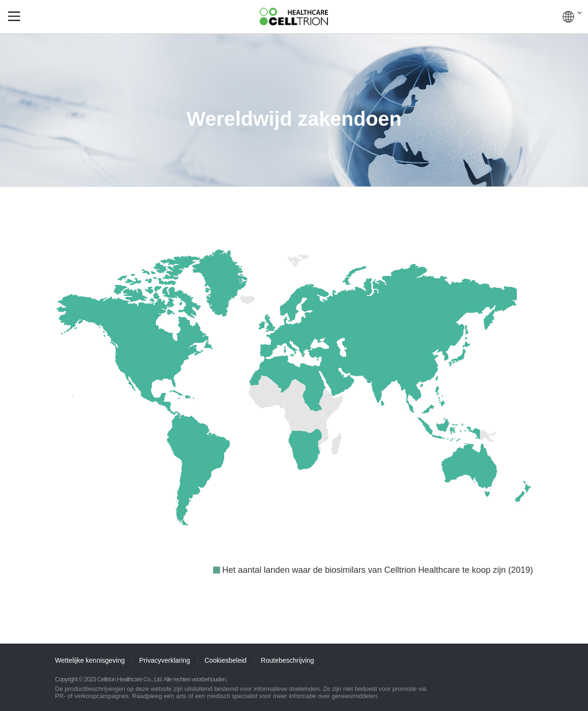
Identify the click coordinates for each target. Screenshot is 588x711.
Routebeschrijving (288, 660)
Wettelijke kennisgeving (90, 660)
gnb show (14, 16)
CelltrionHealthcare (294, 16)
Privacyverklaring (165, 660)
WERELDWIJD (572, 17)
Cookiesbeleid (226, 660)
